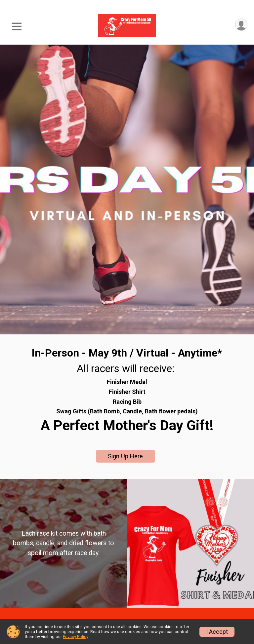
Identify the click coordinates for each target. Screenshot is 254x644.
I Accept (217, 632)
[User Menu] (241, 25)
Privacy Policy (75, 637)
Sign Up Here (125, 456)
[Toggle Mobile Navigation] (17, 27)
